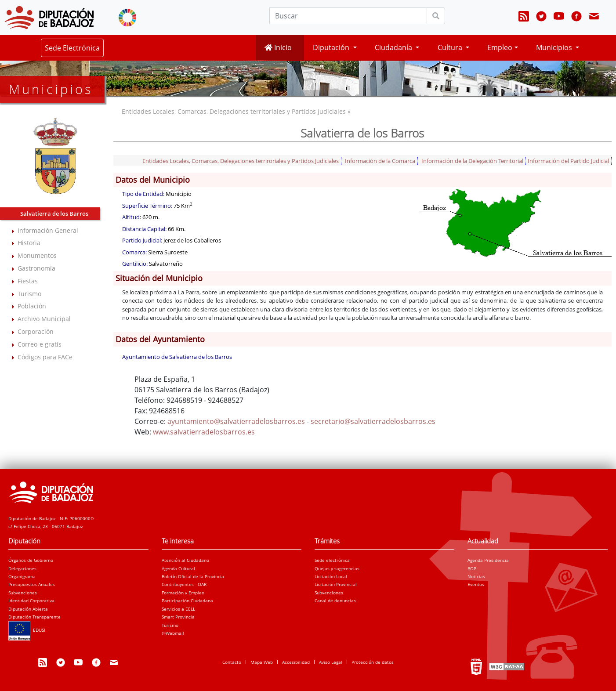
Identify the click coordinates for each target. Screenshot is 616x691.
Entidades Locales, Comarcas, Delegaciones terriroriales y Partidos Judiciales (241, 161)
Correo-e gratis (40, 344)
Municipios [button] (555, 47)
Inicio (278, 47)
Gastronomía (36, 268)
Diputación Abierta (28, 609)
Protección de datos (373, 662)
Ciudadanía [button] (394, 47)
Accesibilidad (296, 662)
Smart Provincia (178, 617)
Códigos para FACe (45, 357)
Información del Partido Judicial (568, 161)
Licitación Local (331, 576)
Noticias (476, 576)
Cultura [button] (451, 47)
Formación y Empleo (183, 593)
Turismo (29, 294)
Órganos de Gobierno (31, 560)
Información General (48, 230)
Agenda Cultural (178, 568)
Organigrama (22, 576)
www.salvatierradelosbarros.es (204, 432)
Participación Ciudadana (187, 601)
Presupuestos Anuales (32, 584)
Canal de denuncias (335, 601)
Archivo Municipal (44, 319)
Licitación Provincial (336, 584)
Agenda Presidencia (488, 560)
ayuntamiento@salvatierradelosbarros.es (236, 421)
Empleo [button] (500, 47)
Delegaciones (22, 568)
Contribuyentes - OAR (184, 584)
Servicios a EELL (178, 609)
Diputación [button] (332, 47)
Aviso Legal (331, 662)
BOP (472, 568)
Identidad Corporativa (31, 601)
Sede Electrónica (72, 48)
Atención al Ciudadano (185, 560)
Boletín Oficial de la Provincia (193, 576)
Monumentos (37, 255)
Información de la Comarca (380, 161)
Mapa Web (262, 662)
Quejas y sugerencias (337, 568)
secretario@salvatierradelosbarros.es (373, 421)
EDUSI (27, 630)
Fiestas (28, 281)
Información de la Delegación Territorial (472, 161)
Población (32, 306)
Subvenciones (23, 593)
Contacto (232, 662)
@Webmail (173, 633)
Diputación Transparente (34, 617)
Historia (29, 243)
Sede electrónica (332, 560)
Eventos (476, 584)
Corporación (36, 331)
